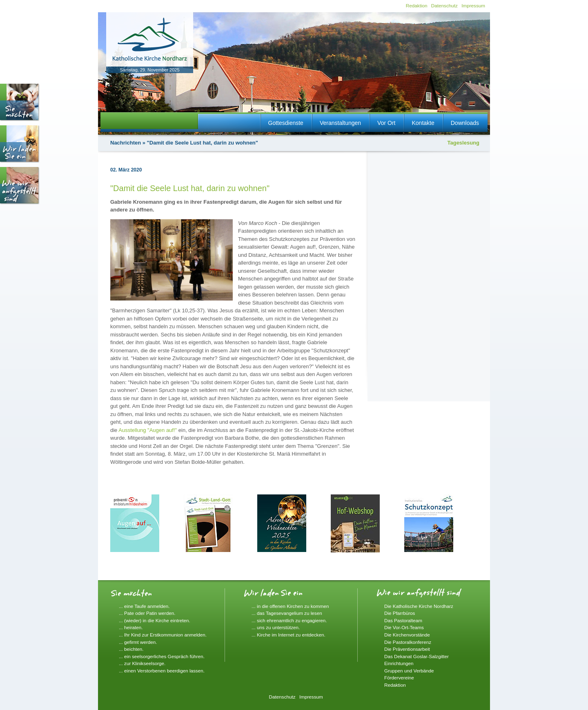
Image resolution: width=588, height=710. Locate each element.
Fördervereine (399, 678)
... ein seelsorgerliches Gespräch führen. (162, 656)
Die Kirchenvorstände (407, 635)
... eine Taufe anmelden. (144, 606)
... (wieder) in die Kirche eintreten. (155, 620)
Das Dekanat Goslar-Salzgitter (416, 656)
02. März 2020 (126, 170)
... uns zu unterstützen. (276, 627)
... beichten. (131, 649)
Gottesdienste (286, 123)
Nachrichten (126, 143)
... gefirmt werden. (138, 642)
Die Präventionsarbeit (407, 649)
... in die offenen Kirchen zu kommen (290, 606)
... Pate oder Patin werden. (147, 613)
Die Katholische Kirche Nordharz (419, 606)
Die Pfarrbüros (400, 613)
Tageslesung (463, 143)
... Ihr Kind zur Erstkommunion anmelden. (163, 635)
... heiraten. (131, 627)
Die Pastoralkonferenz (408, 642)
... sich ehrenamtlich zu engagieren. (289, 620)
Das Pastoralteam (403, 620)
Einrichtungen (399, 663)
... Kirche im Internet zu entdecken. (288, 635)
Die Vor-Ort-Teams (404, 627)
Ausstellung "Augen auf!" (148, 430)
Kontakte (423, 123)
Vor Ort (386, 123)
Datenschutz (444, 6)
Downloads (465, 123)
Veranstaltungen (340, 123)
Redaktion (417, 6)
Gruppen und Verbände (409, 671)
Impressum (473, 6)
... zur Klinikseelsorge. (142, 663)
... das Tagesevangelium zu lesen (287, 613)
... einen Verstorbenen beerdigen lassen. (162, 671)
